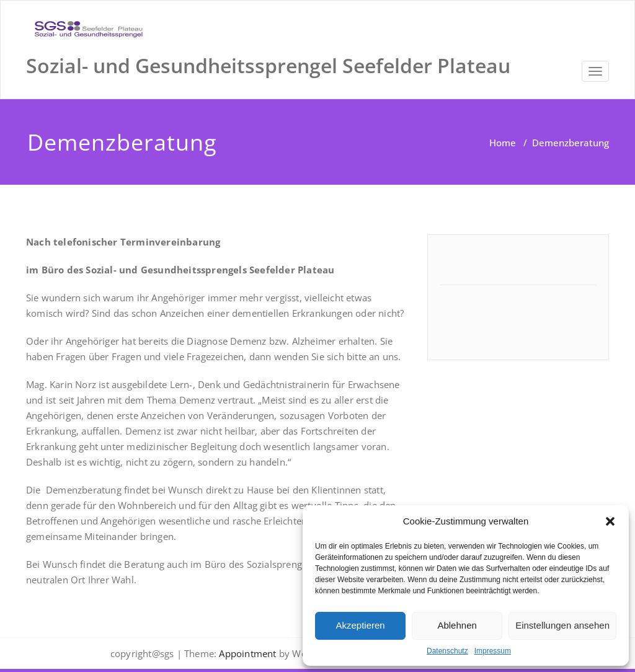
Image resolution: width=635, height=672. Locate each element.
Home (503, 143)
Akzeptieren (360, 625)
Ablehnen (457, 625)
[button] (610, 521)
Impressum (493, 651)
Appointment (246, 653)
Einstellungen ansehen (562, 625)
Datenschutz (447, 651)
